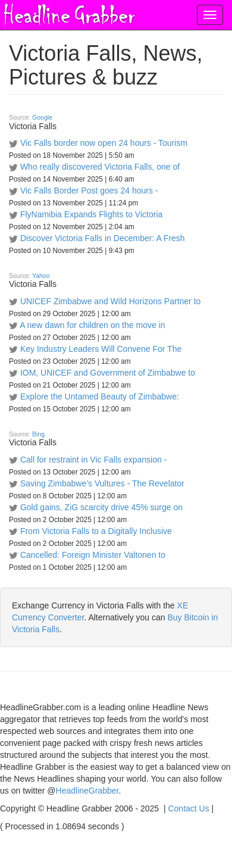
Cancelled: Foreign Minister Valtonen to (93, 555)
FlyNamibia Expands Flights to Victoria (91, 214)
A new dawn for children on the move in (92, 325)
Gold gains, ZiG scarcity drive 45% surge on (101, 507)
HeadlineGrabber (87, 791)
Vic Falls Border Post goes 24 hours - (89, 191)
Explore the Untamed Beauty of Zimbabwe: (100, 396)
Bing (38, 434)
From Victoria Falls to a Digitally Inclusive (96, 531)
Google (42, 117)
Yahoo (41, 276)
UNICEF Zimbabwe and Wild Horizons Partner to (110, 301)
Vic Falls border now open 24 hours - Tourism (104, 143)
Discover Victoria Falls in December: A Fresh (103, 238)
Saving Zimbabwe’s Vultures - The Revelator (102, 483)
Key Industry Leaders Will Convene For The (101, 349)
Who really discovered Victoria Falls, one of (100, 167)
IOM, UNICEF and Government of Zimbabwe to (108, 373)
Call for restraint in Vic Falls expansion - (93, 460)
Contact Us (188, 808)
